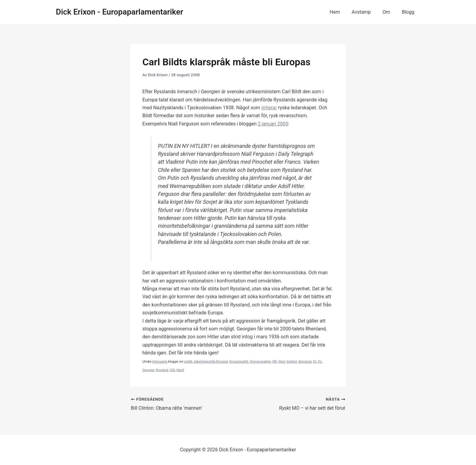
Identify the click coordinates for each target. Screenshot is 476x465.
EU (315, 362)
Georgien (148, 370)
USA (172, 370)
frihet (282, 362)
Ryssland (162, 370)
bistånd (292, 362)
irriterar (269, 108)
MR (275, 362)
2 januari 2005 (273, 124)
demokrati (305, 362)
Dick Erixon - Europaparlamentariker (119, 12)
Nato (180, 370)
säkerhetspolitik (204, 362)
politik (188, 362)
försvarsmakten (260, 362)
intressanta (160, 362)
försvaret (222, 362)
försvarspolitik (239, 362)
